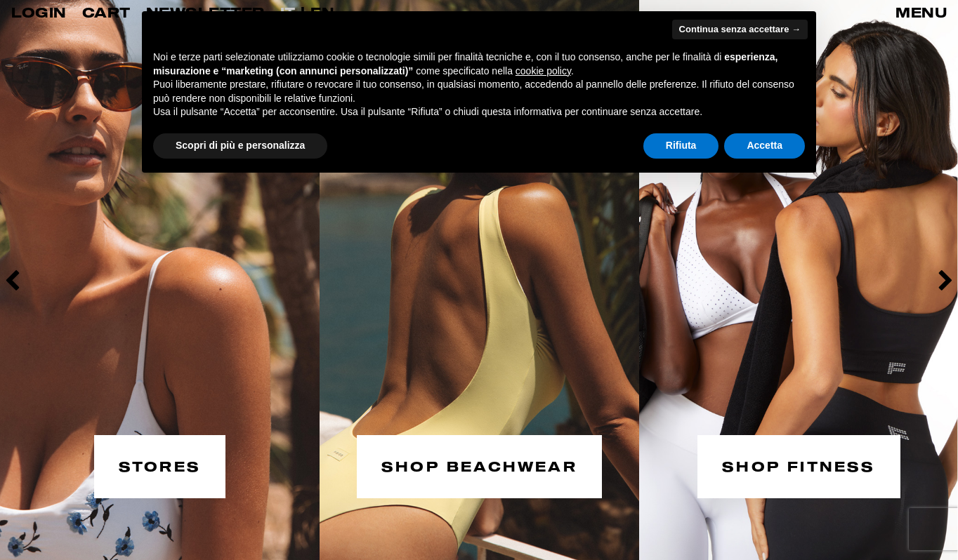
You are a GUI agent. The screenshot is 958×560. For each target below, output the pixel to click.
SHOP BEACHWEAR (479, 465)
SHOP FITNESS (799, 465)
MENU (921, 12)
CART (106, 12)
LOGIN (39, 12)
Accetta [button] (765, 145)
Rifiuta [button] (681, 145)
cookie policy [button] (543, 71)
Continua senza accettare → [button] (740, 29)
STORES (160, 465)
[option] (160, 280)
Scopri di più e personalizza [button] (240, 145)
